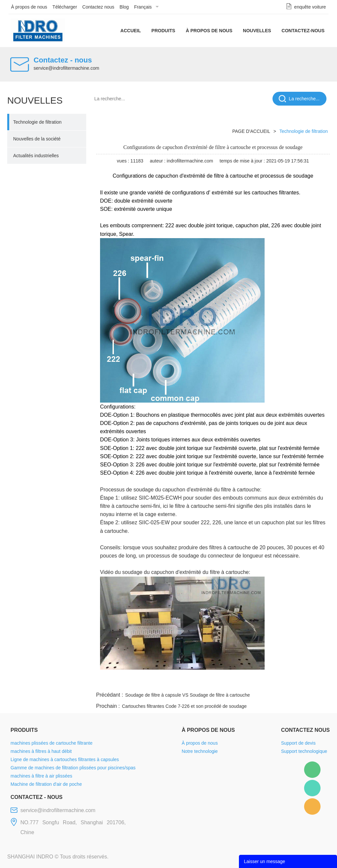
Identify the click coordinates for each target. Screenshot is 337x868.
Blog (124, 7)
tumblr (300, 682)
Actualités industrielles (36, 156)
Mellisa (312, 788)
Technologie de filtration (37, 122)
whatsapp (265, 682)
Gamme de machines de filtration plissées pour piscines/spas (73, 768)
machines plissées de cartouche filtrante (52, 743)
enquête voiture (310, 7)
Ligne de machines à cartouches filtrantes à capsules (65, 759)
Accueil (131, 31)
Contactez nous (98, 7)
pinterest (283, 682)
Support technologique (304, 751)
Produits (163, 31)
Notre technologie (200, 751)
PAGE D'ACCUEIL (251, 131)
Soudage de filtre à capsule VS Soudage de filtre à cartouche (187, 695)
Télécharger (65, 7)
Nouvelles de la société (37, 139)
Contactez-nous (303, 31)
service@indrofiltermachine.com (66, 68)
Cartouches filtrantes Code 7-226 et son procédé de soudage (184, 706)
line (230, 682)
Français (143, 7)
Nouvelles (257, 31)
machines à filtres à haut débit (41, 751)
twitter (247, 682)
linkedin (318, 682)
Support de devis (298, 743)
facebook (212, 682)
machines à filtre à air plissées (41, 776)
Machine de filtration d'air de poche (46, 784)
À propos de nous (29, 7)
